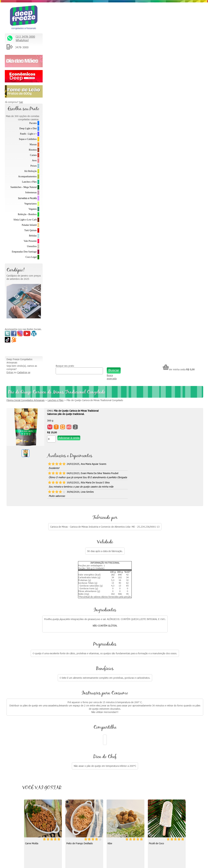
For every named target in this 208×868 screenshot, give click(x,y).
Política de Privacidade (164, 757)
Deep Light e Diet (28, 128)
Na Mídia (108, 720)
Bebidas (33, 236)
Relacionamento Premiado (166, 713)
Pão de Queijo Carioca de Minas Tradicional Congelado (133, 41)
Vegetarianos (30, 204)
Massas (33, 144)
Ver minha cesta (179, 10)
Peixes (34, 166)
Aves (34, 160)
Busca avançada (130, 18)
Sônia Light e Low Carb (25, 220)
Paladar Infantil (29, 225)
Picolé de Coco (72, 582)
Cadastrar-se (62, 13)
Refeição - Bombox (27, 214)
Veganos (33, 209)
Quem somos (111, 713)
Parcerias (157, 742)
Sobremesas (31, 192)
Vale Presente (30, 241)
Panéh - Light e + (28, 134)
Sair (21, 102)
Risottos (33, 150)
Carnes (33, 155)
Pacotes (33, 123)
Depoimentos (111, 742)
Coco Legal (31, 257)
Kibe (149, 484)
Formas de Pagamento (165, 771)
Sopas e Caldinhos (28, 139)
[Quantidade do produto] (89, 80)
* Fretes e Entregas (163, 720)
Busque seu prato (93, 6)
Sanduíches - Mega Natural (24, 187)
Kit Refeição (31, 171)
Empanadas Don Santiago (24, 252)
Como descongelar (114, 735)
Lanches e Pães (29, 182)
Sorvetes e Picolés (27, 198)
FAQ (155, 764)
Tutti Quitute (30, 230)
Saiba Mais (12, 765)
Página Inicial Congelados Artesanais (63, 41)
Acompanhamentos (27, 176)
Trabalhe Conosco (162, 735)
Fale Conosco (160, 728)
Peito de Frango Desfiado (119, 484)
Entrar (48, 13)
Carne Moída (71, 484)
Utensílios (32, 246)
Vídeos (107, 728)
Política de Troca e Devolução (168, 749)
